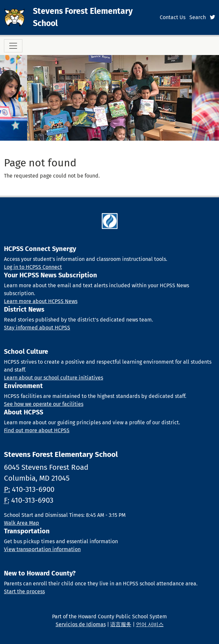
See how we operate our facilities (44, 404)
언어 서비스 (150, 624)
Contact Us (173, 17)
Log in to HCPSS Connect (33, 267)
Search (198, 17)
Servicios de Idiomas (81, 624)
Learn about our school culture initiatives (54, 378)
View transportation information (42, 549)
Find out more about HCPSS (37, 430)
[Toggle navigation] (13, 46)
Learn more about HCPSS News (41, 301)
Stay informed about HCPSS (37, 328)
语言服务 (121, 624)
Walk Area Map (22, 523)
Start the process (24, 591)
